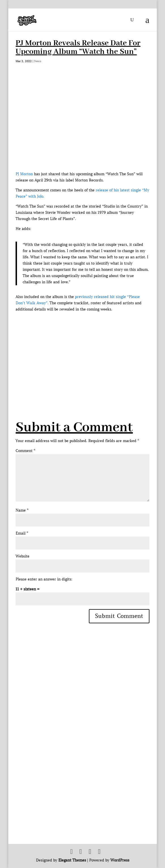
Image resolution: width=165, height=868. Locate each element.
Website (22, 556)
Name (22, 510)
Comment (25, 451)
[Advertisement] (90, 352)
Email (22, 533)
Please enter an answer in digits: (44, 579)
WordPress (120, 860)
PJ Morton (24, 174)
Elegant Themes (72, 860)
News (38, 61)
